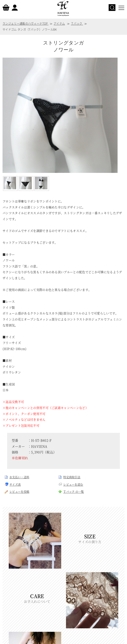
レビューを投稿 (19, 492)
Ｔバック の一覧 (74, 492)
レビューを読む (73, 484)
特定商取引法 (72, 477)
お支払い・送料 (19, 477)
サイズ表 (15, 484)
